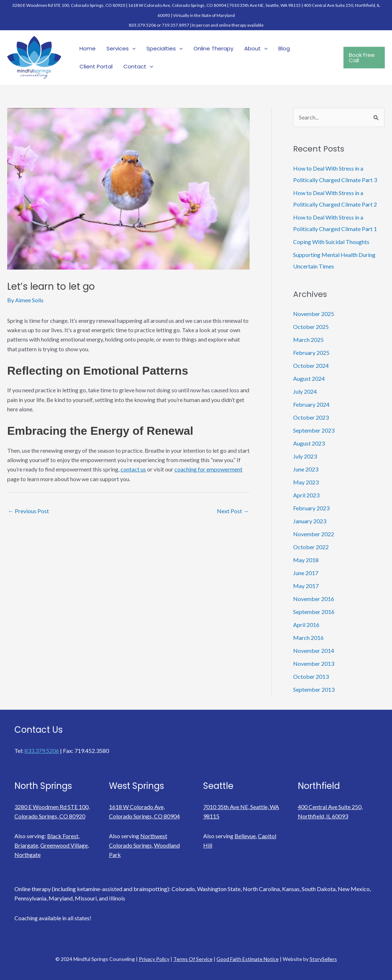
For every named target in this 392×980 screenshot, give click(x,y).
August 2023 (309, 443)
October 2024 (311, 365)
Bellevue (245, 836)
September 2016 (314, 612)
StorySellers (323, 959)
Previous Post (28, 511)
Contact (138, 67)
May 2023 (306, 482)
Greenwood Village (64, 845)
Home (88, 48)
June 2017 (306, 573)
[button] (364, 58)
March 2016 (308, 638)
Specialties (165, 49)
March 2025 (308, 340)
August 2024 (309, 378)
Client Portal (96, 66)
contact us (133, 469)
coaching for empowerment (208, 469)
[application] (132, 49)
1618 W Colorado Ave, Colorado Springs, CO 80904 (177, 5)
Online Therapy (213, 48)
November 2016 (314, 599)
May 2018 (306, 560)
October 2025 (311, 327)
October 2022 (311, 547)
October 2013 (311, 676)
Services (121, 49)
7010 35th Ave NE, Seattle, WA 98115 (265, 5)
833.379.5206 (142, 25)
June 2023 (306, 469)
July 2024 (305, 391)
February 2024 (311, 404)
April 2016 (306, 625)
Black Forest (63, 836)
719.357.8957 (176, 25)
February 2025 (311, 353)
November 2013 (314, 663)
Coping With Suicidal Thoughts (331, 242)
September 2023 (314, 430)
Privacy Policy (154, 959)
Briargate (26, 845)
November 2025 (314, 314)
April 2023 (306, 495)
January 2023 (310, 521)
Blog (284, 48)
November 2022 (314, 534)
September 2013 (314, 689)
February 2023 (311, 508)
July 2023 (305, 456)
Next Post (233, 511)
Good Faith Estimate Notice (248, 959)
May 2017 (306, 586)
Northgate (28, 855)
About (256, 49)
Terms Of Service (193, 959)
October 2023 (311, 417)
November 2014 (314, 651)
